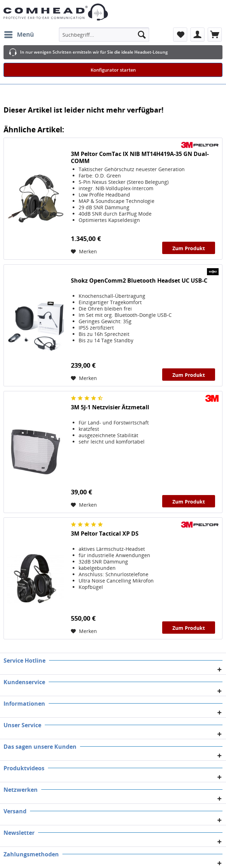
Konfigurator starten (113, 70)
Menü (19, 34)
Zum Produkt (189, 248)
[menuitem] (19, 35)
